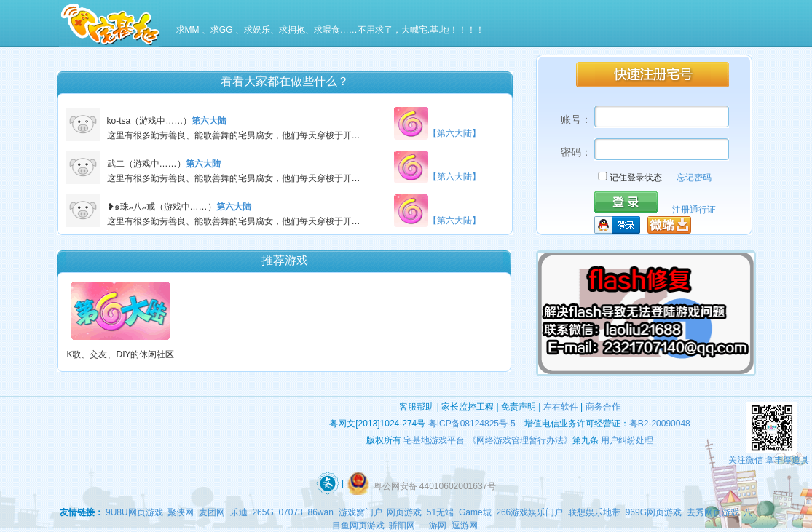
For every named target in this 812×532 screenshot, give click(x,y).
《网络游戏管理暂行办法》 (520, 440)
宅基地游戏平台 (434, 440)
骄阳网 (402, 525)
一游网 (433, 525)
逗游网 (465, 525)
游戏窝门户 (360, 512)
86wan (320, 512)
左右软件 (561, 407)
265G (263, 512)
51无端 (440, 512)
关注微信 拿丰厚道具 (769, 460)
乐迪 (239, 512)
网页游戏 (404, 512)
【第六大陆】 (454, 135)
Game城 (475, 512)
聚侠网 (181, 512)
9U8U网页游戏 (134, 512)
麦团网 (212, 512)
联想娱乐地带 (594, 512)
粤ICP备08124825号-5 (472, 424)
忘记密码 (694, 178)
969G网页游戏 (654, 512)
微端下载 (669, 225)
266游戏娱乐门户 (529, 512)
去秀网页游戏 (713, 512)
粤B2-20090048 (660, 424)
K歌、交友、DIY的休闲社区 (120, 354)
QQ (618, 225)
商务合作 (603, 407)
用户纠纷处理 (627, 440)
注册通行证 (694, 210)
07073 (290, 512)
